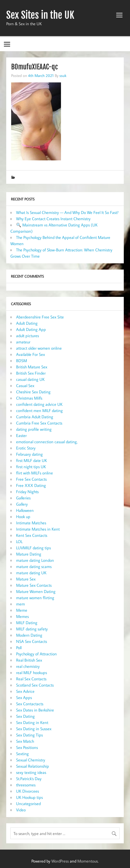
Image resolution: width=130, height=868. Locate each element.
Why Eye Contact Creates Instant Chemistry (53, 219)
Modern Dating (29, 635)
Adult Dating (27, 323)
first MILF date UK (32, 460)
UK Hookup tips (29, 797)
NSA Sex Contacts (32, 641)
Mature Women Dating (36, 591)
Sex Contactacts (30, 704)
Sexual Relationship (33, 766)
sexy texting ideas (31, 772)
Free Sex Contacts (31, 479)
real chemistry (28, 666)
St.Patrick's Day (29, 779)
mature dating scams (34, 566)
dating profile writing (34, 429)
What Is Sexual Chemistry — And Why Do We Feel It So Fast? (67, 212)
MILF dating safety (32, 629)
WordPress (60, 861)
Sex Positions (27, 747)
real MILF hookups (32, 673)
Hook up (23, 517)
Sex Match (25, 741)
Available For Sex (30, 354)
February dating (29, 454)
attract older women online (39, 348)
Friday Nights (27, 492)
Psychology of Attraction (36, 654)
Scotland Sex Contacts (35, 685)
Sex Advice (25, 691)
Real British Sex (29, 660)
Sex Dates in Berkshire (35, 710)
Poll (19, 648)
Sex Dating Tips (29, 735)
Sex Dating (25, 716)
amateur (23, 342)
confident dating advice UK (39, 404)
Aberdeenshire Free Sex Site (40, 317)
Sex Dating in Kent (32, 722)
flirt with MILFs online (35, 473)
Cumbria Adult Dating (35, 417)
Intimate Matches (31, 523)
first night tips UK (31, 467)
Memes (22, 616)
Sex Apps (24, 697)
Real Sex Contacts (31, 679)
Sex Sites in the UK (40, 15)
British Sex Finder (31, 373)
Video (21, 810)
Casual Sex (25, 386)
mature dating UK (31, 573)
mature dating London (35, 560)
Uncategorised (28, 804)
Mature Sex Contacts (34, 585)
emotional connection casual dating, (47, 442)
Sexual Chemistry (31, 760)
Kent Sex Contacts (32, 535)
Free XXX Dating (31, 485)
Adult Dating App (31, 329)
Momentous (88, 861)
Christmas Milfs (29, 398)
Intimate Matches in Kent (38, 529)
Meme (22, 610)
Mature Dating (29, 554)
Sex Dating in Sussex (34, 729)
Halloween (25, 510)
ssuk (63, 75)
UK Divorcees (28, 791)
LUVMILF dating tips (33, 548)
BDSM (22, 361)
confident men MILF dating (39, 410)
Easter (21, 435)
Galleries (23, 498)
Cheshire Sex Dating (33, 392)
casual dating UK (30, 379)
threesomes (26, 785)
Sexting (22, 754)
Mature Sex (26, 579)
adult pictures (28, 336)
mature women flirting (35, 598)
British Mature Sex (32, 367)
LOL (19, 541)
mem (20, 604)
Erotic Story (26, 448)
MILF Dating (27, 623)
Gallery (22, 504)
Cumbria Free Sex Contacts (39, 423)
